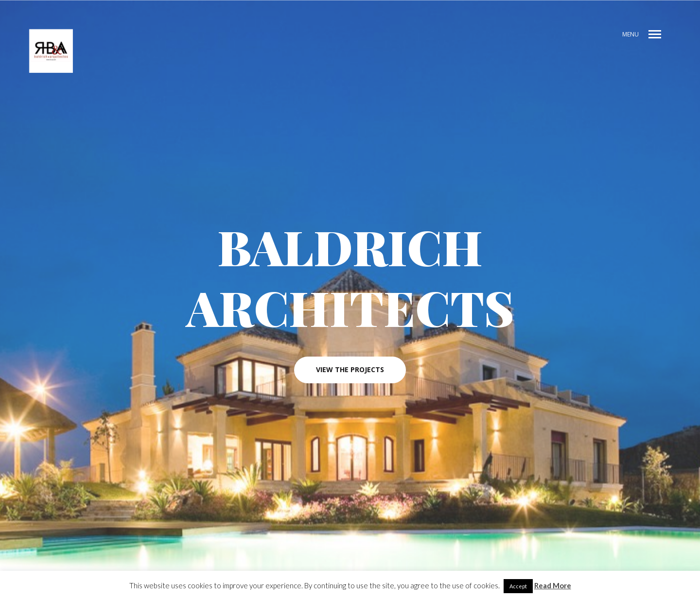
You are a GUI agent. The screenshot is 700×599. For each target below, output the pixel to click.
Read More (553, 585)
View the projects (350, 370)
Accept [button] (518, 586)
